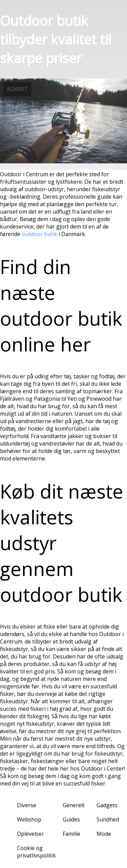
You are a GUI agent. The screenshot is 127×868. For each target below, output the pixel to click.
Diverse (27, 805)
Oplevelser (30, 834)
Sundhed (108, 819)
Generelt (74, 805)
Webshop (29, 819)
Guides (71, 819)
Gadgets (107, 805)
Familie (71, 834)
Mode (104, 834)
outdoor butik (39, 234)
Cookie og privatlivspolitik (36, 852)
